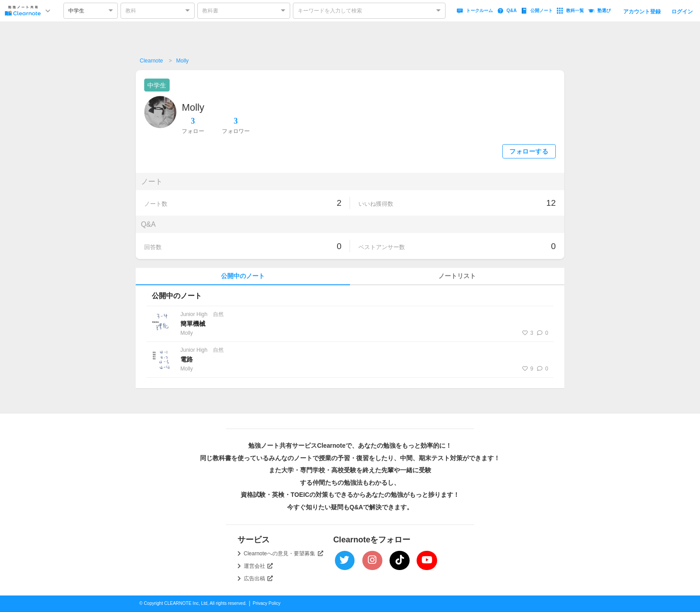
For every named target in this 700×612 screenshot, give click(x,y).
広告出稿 (258, 579)
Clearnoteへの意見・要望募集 (283, 554)
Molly (183, 61)
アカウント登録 (642, 12)
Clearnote (151, 61)
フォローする (529, 152)
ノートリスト (457, 276)
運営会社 (258, 566)
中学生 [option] (76, 11)
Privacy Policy (267, 603)
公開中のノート (243, 276)
